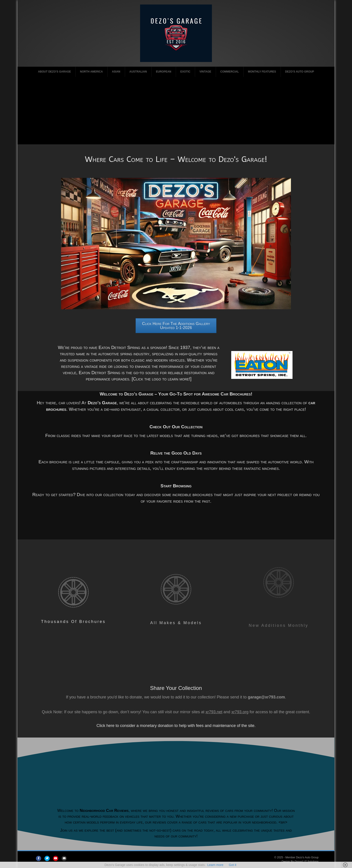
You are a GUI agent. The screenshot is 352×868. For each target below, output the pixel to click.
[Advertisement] (176, 111)
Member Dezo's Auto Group (302, 857)
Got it (232, 865)
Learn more (216, 865)
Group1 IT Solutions (307, 861)
